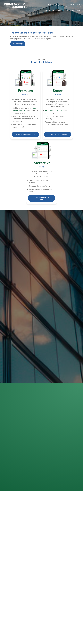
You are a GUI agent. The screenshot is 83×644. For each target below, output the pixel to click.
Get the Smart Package (58, 134)
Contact (79, 10)
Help (67, 10)
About (60, 10)
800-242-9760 (74, 5)
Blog (72, 10)
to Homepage (18, 44)
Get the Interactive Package (41, 198)
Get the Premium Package (25, 134)
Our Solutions (51, 10)
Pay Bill (58, 5)
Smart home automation (53, 110)
